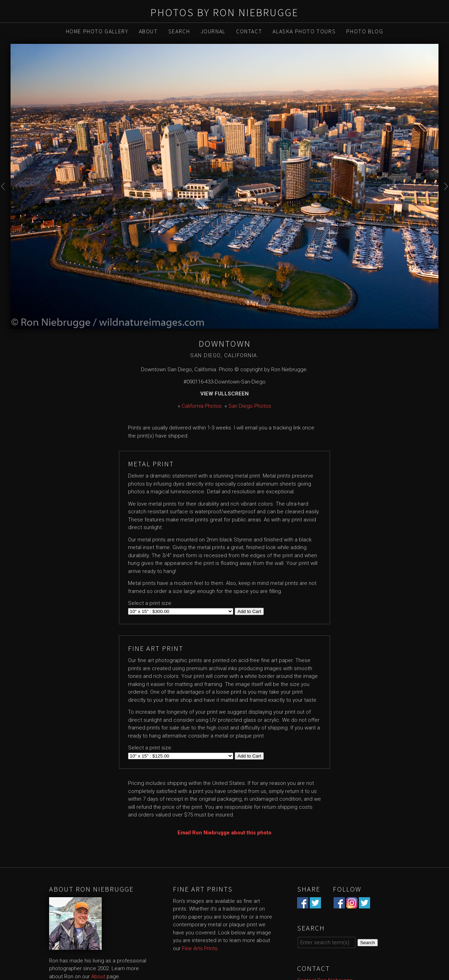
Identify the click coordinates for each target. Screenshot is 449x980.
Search (179, 31)
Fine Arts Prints (200, 948)
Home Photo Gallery (97, 31)
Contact (249, 31)
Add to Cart (249, 611)
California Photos (202, 406)
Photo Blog (365, 31)
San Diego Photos (250, 406)
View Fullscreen (224, 394)
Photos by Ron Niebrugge (224, 12)
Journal (213, 31)
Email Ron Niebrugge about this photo (224, 833)
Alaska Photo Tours (304, 31)
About (148, 31)
